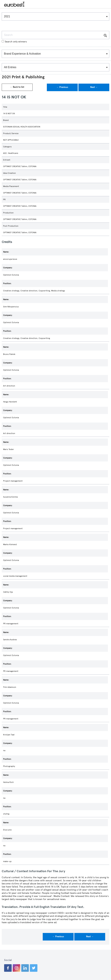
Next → (94, 87)
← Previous (62, 87)
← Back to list (17, 87)
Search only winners (14, 42)
